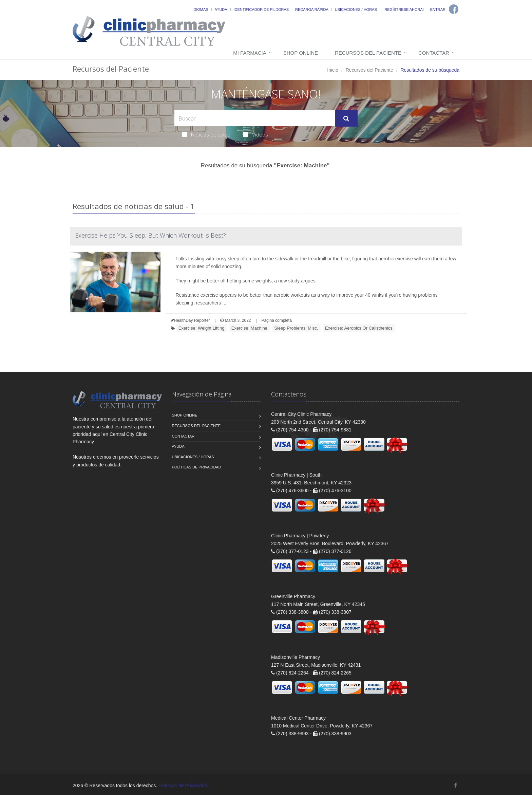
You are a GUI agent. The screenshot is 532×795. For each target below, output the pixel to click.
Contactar (434, 53)
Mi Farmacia (250, 53)
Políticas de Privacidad (197, 467)
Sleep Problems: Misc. (296, 328)
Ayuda (221, 10)
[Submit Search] (346, 118)
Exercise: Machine (249, 328)
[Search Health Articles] (255, 118)
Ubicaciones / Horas (356, 10)
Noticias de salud (206, 134)
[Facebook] (454, 9)
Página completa (276, 320)
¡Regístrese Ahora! (404, 10)
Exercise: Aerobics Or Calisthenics (359, 328)
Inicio (333, 70)
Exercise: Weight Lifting (202, 328)
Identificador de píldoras (261, 10)
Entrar (438, 10)
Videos (255, 134)
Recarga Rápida (312, 10)
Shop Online (301, 53)
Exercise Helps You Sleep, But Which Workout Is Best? (150, 235)
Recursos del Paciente (368, 53)
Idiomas (200, 10)
